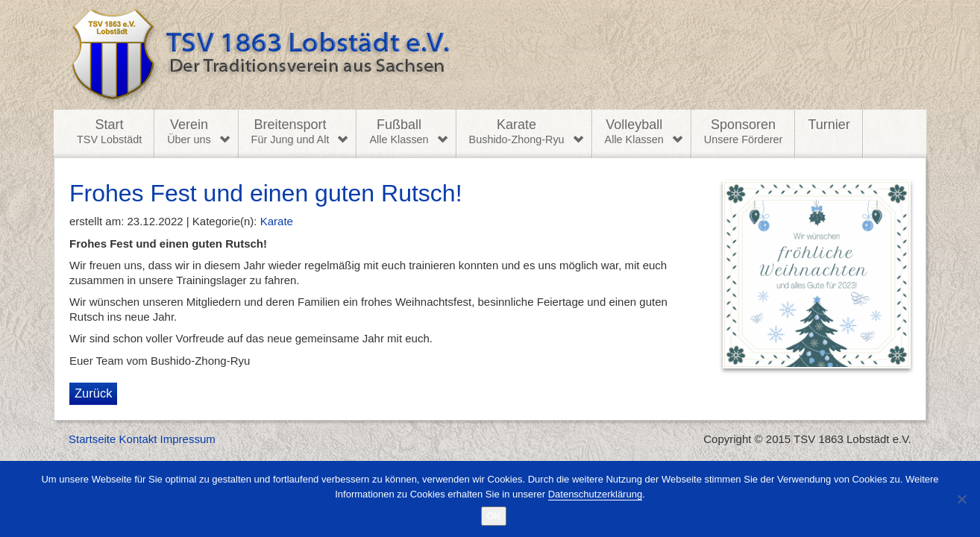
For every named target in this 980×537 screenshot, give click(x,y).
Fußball (399, 132)
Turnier (829, 125)
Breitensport (290, 132)
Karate (517, 132)
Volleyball (634, 132)
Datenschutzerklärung (595, 494)
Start (109, 132)
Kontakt (138, 439)
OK (494, 516)
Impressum (188, 439)
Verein (189, 132)
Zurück (93, 393)
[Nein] (961, 499)
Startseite (92, 439)
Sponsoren (744, 132)
